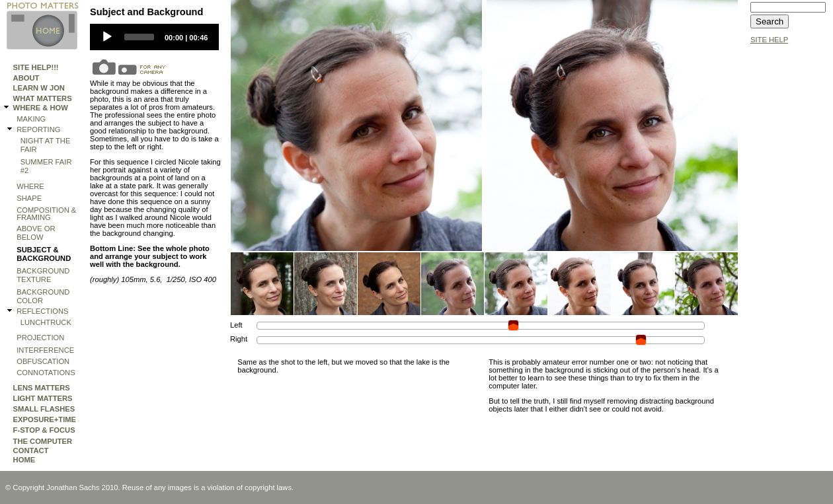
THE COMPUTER (43, 441)
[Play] (107, 37)
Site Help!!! (36, 67)
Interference (45, 350)
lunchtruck (46, 322)
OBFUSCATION (43, 361)
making (31, 119)
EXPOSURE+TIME (45, 419)
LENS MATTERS (42, 388)
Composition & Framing (46, 214)
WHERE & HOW (41, 108)
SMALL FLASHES (44, 409)
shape (29, 198)
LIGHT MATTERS (43, 398)
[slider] (139, 37)
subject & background (44, 254)
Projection (40, 338)
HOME (24, 460)
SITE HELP (769, 40)
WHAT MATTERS (43, 98)
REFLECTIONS (42, 311)
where (30, 186)
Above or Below (36, 233)
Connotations (46, 373)
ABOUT (26, 78)
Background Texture (43, 275)
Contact (31, 450)
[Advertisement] (790, 249)
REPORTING (38, 129)
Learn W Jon (39, 88)
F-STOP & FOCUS (44, 430)
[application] (154, 37)
